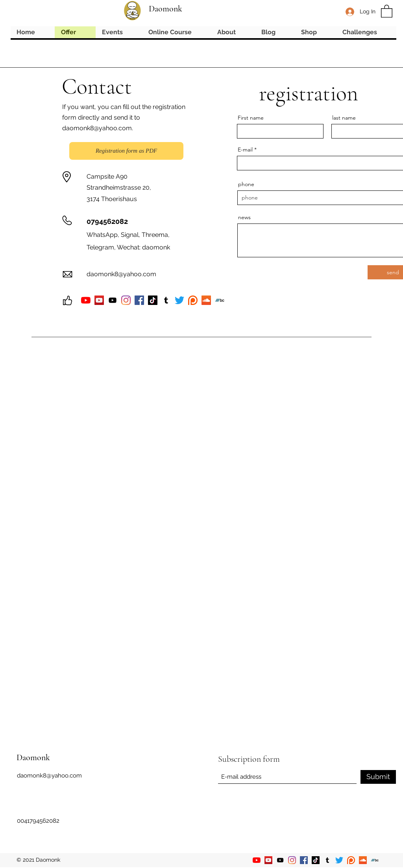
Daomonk (165, 9)
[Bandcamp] (375, 860)
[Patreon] (351, 860)
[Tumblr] (327, 860)
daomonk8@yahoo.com (97, 128)
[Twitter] (339, 860)
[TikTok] (153, 300)
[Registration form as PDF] (126, 151)
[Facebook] (139, 300)
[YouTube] (86, 300)
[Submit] (378, 777)
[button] (387, 11)
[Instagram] (126, 300)
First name (251, 118)
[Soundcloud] (363, 860)
